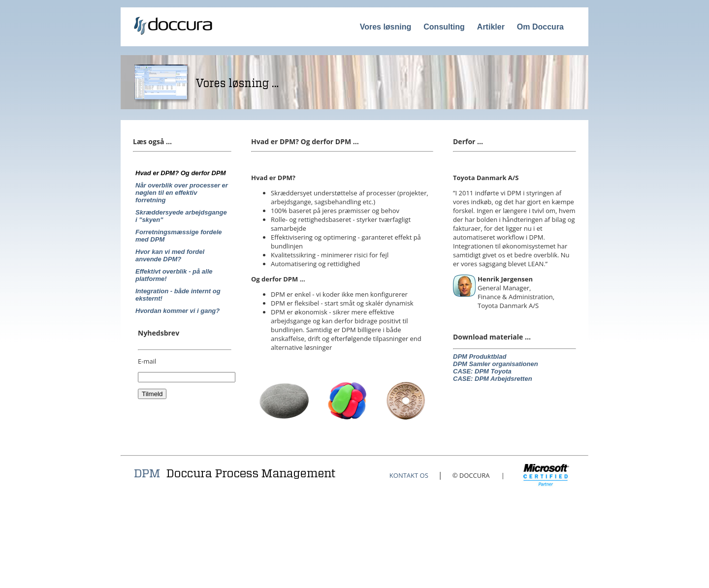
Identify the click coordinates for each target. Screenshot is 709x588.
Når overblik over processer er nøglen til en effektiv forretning (182, 193)
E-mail (147, 361)
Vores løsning (386, 27)
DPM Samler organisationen (496, 364)
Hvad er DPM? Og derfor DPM (180, 173)
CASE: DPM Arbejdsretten (493, 379)
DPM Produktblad (480, 356)
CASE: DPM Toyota (482, 371)
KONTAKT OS (409, 475)
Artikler (491, 27)
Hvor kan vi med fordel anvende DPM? (170, 255)
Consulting (444, 27)
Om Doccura (540, 27)
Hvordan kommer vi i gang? (177, 311)
